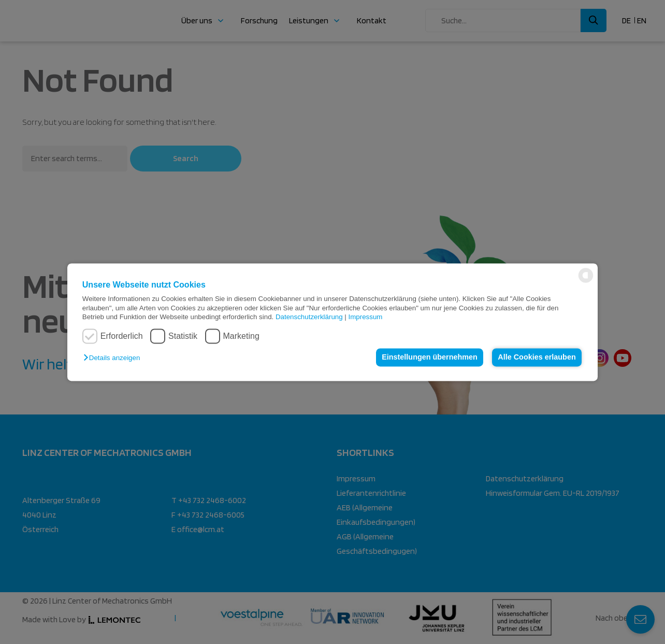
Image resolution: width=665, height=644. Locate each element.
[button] (114, 358)
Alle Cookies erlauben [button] (537, 357)
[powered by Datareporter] (586, 282)
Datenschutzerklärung (309, 317)
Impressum (366, 317)
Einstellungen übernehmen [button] (430, 357)
